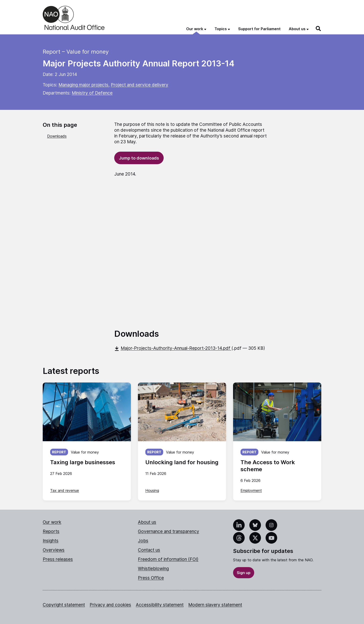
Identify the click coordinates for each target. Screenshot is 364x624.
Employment (251, 490)
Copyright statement (64, 605)
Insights (51, 541)
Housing (152, 490)
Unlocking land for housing (182, 462)
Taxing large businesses (83, 462)
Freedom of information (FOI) (168, 559)
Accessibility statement (160, 605)
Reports (51, 531)
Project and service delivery (140, 85)
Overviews (54, 550)
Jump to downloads (139, 158)
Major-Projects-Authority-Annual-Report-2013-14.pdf (173, 348)
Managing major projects (83, 85)
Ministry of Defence (92, 93)
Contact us (149, 550)
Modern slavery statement (215, 605)
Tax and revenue (65, 490)
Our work (52, 522)
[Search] (318, 29)
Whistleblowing (153, 569)
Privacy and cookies (110, 605)
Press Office (151, 578)
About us (147, 522)
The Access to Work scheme (268, 466)
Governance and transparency (169, 531)
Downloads (57, 136)
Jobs (143, 541)
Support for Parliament (259, 29)
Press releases (58, 559)
